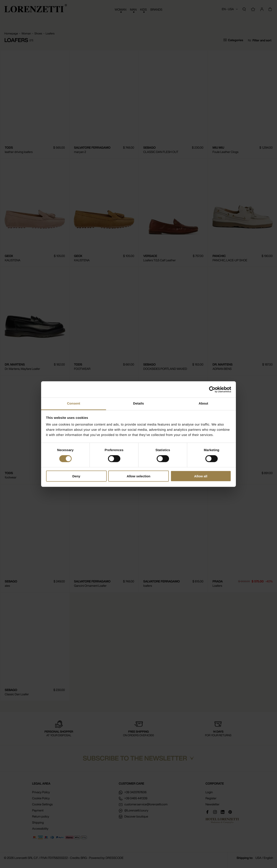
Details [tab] (138, 404)
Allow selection (138, 476)
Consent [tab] (74, 404)
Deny (76, 476)
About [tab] (203, 404)
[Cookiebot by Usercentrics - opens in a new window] (212, 389)
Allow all (201, 476)
